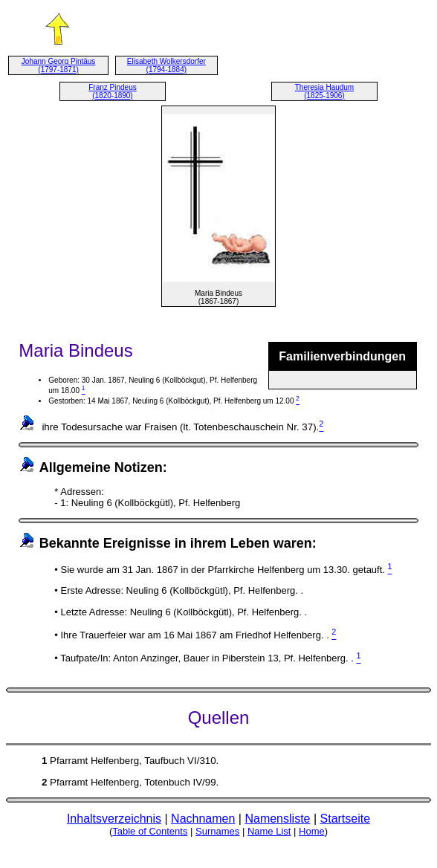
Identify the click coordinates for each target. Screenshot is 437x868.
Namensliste (277, 819)
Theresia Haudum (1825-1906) (324, 91)
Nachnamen (203, 819)
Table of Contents (150, 831)
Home (312, 831)
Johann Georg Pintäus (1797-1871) (59, 65)
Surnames (217, 831)
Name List (269, 831)
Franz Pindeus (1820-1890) (112, 91)
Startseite (346, 819)
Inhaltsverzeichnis (114, 819)
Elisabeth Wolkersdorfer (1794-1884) (166, 65)
